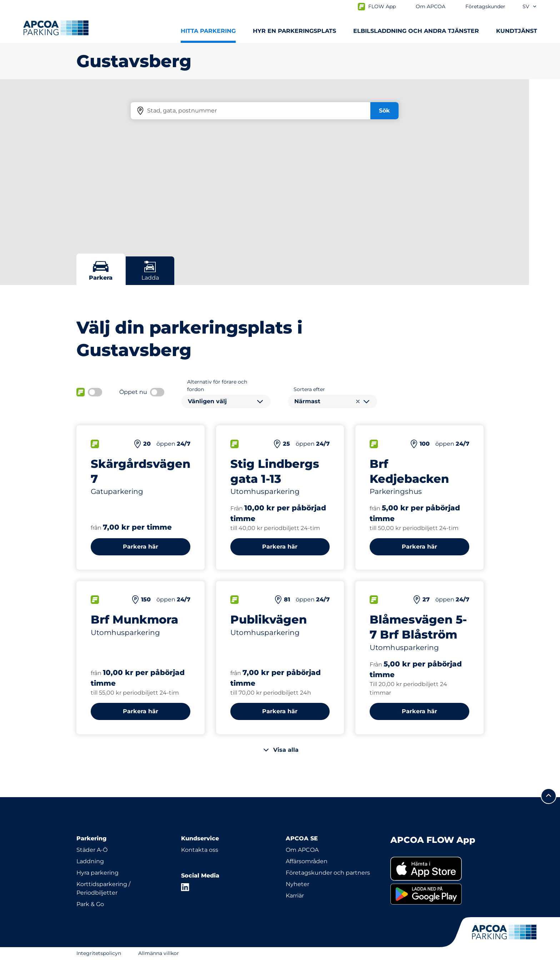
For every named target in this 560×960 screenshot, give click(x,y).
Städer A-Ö (92, 850)
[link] (437, 869)
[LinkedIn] (185, 887)
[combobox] (226, 401)
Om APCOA (302, 850)
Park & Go (90, 904)
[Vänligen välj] (226, 401)
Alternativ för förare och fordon (217, 386)
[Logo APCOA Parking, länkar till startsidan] (56, 28)
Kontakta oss (200, 850)
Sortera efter (309, 389)
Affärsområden (307, 861)
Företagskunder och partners (328, 873)
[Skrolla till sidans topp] (549, 796)
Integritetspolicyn (99, 953)
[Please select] (332, 401)
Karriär (295, 896)
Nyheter (297, 884)
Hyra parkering (97, 873)
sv (530, 6)
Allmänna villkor (159, 953)
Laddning (90, 861)
